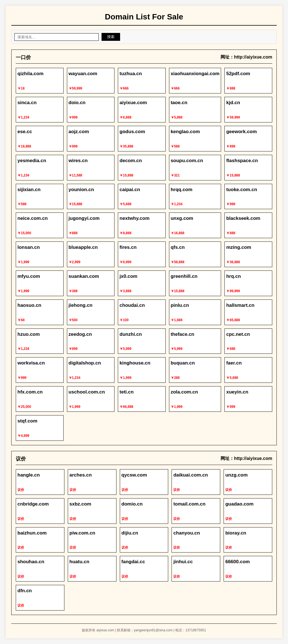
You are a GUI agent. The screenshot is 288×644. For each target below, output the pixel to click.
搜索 (111, 37)
